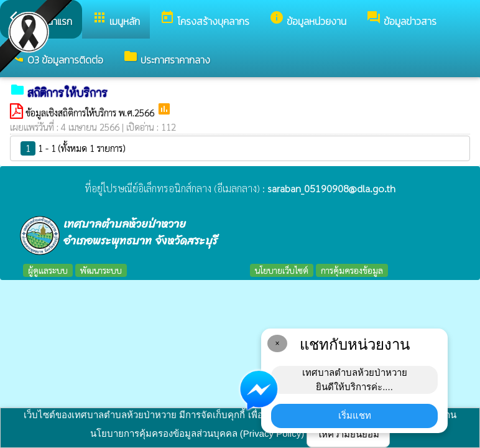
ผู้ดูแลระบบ (48, 270)
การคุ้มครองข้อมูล (352, 270)
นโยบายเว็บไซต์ (282, 270)
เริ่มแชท (355, 415)
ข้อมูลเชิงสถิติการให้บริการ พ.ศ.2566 (91, 112)
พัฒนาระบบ (101, 270)
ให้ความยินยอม (348, 434)
